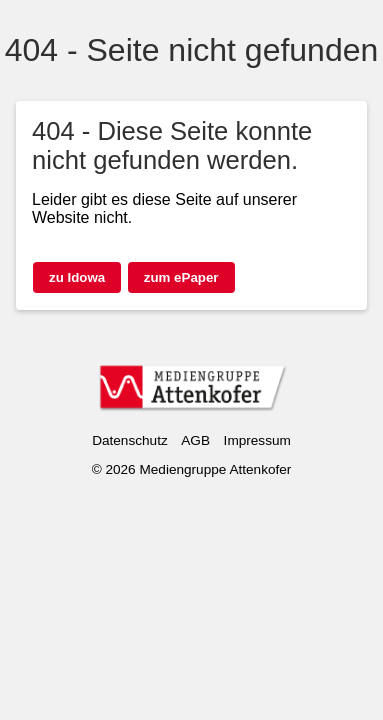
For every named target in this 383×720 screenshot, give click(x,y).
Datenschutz (130, 440)
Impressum (257, 440)
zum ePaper (181, 277)
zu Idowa (77, 277)
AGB (195, 440)
